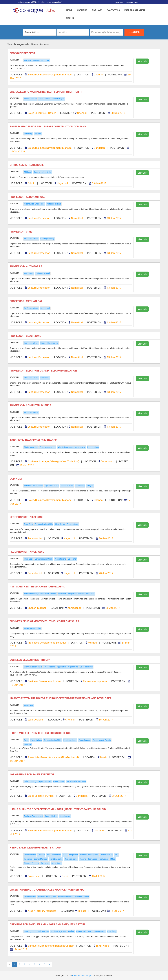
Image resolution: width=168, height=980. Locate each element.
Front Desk (28, 524)
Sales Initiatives (30, 99)
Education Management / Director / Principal (76, 594)
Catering (28, 931)
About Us (82, 10)
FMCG (113, 859)
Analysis (90, 486)
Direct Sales (56, 863)
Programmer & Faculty (102, 740)
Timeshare (45, 863)
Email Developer (70, 740)
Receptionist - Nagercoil (27, 517)
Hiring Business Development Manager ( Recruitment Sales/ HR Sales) (58, 809)
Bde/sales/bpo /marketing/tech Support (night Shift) (47, 92)
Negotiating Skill (45, 781)
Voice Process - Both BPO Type (37, 60)
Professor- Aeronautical (28, 197)
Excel (26, 740)
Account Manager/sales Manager (33, 440)
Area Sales (56, 855)
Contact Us (113, 10)
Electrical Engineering (49, 343)
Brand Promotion (82, 897)
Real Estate (104, 859)
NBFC (65, 855)
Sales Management (48, 447)
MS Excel (28, 172)
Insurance (28, 859)
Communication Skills (42, 172)
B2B (48, 855)
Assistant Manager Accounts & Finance (40, 594)
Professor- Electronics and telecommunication (44, 371)
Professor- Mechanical (26, 301)
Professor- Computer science (31, 405)
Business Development (33, 486)
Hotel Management (58, 931)
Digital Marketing (31, 447)
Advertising (80, 486)
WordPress (29, 705)
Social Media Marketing (76, 781)
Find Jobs (97, 10)
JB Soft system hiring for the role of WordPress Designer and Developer (61, 698)
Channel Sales (30, 855)
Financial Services (31, 863)
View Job (142, 61)
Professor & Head (54, 204)
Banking (83, 859)
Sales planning (30, 781)
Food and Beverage (41, 931)
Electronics (45, 378)
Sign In (70, 18)
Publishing (112, 931)
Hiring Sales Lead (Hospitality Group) (36, 848)
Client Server (60, 524)
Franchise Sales (67, 486)
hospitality (73, 855)
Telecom (41, 855)
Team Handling (106, 855)
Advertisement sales (32, 628)
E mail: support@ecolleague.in (125, 3)
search (134, 32)
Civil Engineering (47, 239)
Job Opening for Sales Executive (32, 774)
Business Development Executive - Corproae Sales (45, 621)
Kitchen (71, 931)
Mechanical (45, 308)
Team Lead (92, 859)
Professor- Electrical (26, 336)
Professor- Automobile (26, 266)
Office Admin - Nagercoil (27, 165)
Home (69, 10)
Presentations (93, 447)
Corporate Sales (71, 859)
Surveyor (38, 133)
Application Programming (68, 667)
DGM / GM (16, 479)
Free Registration (135, 10)
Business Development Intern (30, 660)
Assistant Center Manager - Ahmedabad (38, 587)
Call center (72, 559)
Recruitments (65, 816)
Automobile (29, 273)
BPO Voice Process (23, 53)
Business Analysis (66, 897)
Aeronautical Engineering (34, 204)
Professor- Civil (21, 232)
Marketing (28, 133)
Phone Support (85, 740)
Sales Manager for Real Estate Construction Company (48, 126)
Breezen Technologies (83, 976)
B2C (116, 855)
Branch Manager (41, 859)
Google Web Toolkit (84, 931)
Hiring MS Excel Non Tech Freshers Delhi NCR (41, 733)
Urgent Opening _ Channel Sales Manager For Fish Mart (49, 890)
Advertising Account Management (71, 447)
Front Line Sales (56, 859)
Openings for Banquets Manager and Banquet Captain (48, 924)
